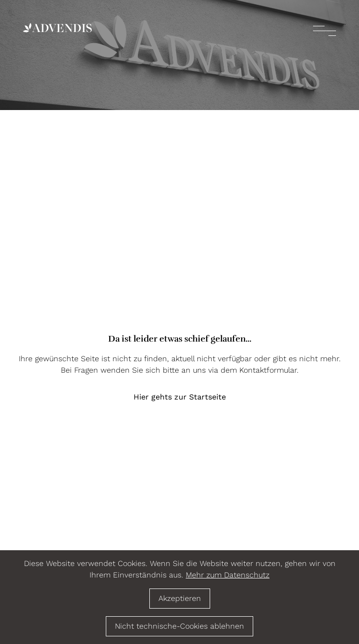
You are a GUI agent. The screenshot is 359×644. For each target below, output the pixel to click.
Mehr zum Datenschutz (228, 575)
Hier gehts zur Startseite (180, 397)
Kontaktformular (268, 370)
